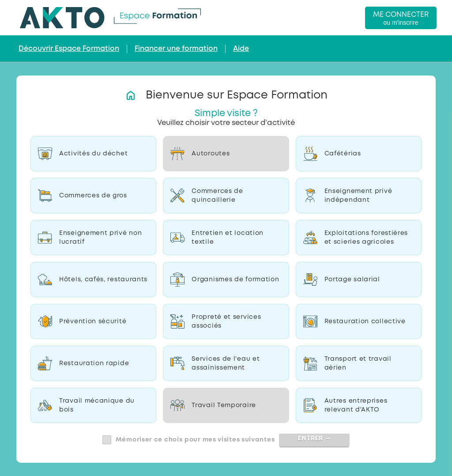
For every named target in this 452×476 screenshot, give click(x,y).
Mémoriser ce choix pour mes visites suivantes (195, 440)
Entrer (315, 438)
